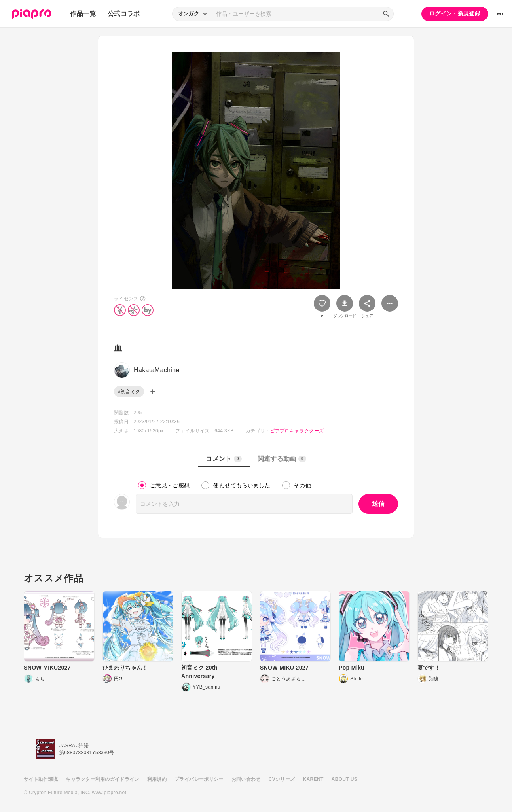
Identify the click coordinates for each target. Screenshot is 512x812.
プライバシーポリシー (199, 779)
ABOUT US (344, 779)
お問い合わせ (246, 779)
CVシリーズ (282, 779)
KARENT (313, 779)
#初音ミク (129, 392)
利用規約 (157, 779)
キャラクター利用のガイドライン (102, 779)
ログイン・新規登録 (455, 13)
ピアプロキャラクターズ (297, 431)
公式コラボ (124, 14)
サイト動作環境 (41, 779)
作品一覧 (83, 14)
